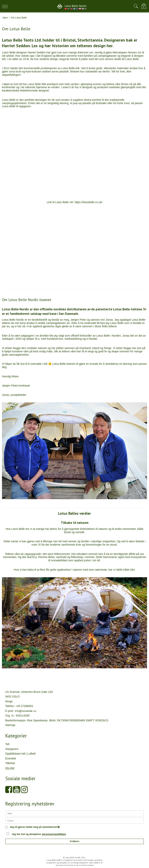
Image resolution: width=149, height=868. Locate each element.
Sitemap (10, 725)
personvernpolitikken (54, 834)
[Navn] (74, 813)
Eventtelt (10, 758)
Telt (7, 744)
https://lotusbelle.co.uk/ (88, 202)
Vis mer (10, 768)
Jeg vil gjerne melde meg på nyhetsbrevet (35, 827)
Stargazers (12, 749)
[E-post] (74, 820)
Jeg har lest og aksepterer (39, 834)
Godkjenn (74, 841)
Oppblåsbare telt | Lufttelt (20, 754)
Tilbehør (10, 763)
